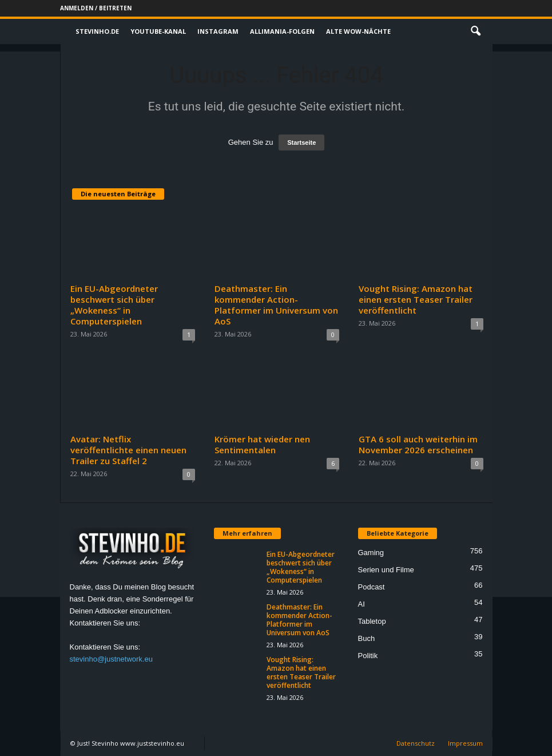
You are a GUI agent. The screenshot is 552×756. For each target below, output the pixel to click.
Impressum (465, 743)
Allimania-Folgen (282, 31)
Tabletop (372, 621)
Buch (367, 638)
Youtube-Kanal (158, 31)
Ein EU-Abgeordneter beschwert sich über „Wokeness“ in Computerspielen (114, 305)
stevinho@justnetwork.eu (111, 659)
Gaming (371, 553)
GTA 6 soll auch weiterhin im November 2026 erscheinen (418, 444)
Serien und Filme (386, 570)
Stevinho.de (97, 31)
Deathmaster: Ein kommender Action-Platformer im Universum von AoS (276, 305)
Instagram (218, 31)
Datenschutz (416, 743)
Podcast (372, 587)
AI (362, 604)
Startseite (301, 143)
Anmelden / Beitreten (96, 8)
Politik (368, 656)
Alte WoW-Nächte (358, 31)
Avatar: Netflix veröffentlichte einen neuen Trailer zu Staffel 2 (128, 450)
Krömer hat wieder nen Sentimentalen (262, 444)
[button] (475, 31)
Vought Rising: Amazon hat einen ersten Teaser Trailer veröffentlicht (416, 299)
